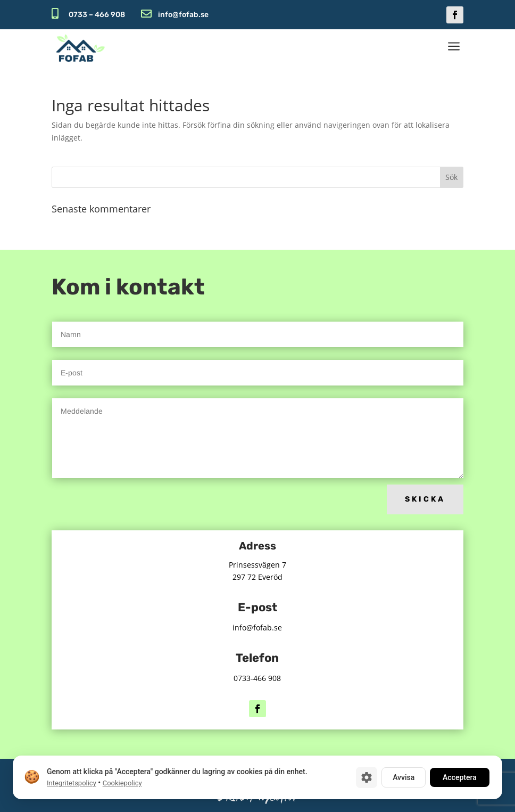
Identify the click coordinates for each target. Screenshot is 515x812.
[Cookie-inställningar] (367, 777)
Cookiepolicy (122, 783)
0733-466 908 (257, 678)
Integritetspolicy (72, 783)
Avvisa (404, 777)
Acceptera (460, 777)
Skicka (425, 499)
